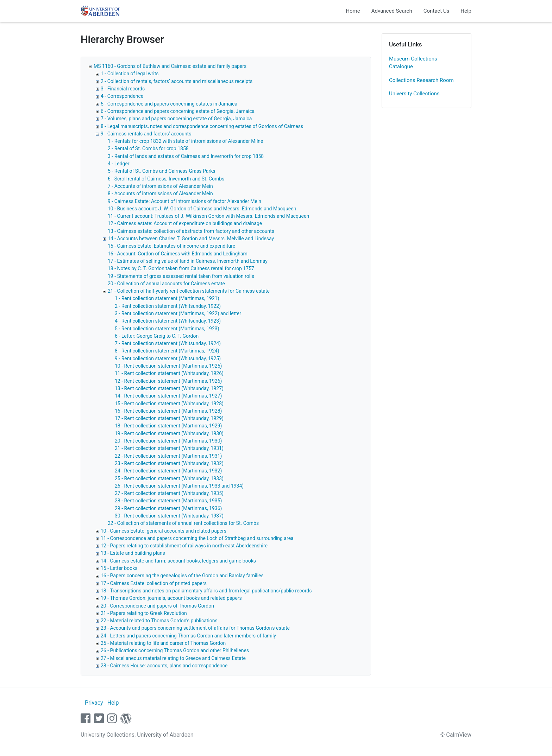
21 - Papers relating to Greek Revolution (144, 613)
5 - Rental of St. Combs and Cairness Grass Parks (162, 171)
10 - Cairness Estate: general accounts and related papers (164, 531)
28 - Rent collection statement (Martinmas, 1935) (168, 501)
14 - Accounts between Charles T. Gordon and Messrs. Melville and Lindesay (191, 239)
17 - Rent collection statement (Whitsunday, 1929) (169, 418)
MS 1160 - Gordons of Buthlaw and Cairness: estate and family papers (170, 66)
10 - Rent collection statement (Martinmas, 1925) (168, 366)
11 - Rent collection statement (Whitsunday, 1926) (169, 373)
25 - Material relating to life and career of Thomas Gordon (163, 643)
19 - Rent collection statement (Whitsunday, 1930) (169, 433)
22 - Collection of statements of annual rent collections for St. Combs (183, 523)
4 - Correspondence (122, 96)
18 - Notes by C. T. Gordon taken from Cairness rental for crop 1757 (181, 268)
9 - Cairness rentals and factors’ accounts (146, 134)
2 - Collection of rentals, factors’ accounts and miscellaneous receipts (177, 81)
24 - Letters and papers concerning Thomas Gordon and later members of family (188, 636)
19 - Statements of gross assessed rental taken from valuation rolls (181, 276)
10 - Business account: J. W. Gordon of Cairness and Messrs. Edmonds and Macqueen (202, 209)
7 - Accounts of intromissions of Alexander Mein (160, 186)
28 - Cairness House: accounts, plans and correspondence (164, 666)
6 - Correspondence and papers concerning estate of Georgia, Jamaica (178, 111)
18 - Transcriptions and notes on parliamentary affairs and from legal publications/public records (206, 591)
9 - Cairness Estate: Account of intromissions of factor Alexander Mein (184, 201)
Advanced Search (392, 11)
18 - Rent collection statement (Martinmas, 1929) (168, 426)
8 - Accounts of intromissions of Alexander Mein (160, 193)
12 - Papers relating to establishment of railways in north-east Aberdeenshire (184, 546)
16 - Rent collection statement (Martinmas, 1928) (168, 411)
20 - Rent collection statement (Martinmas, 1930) (168, 441)
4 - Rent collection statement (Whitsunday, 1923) (168, 321)
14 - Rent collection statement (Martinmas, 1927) (168, 396)
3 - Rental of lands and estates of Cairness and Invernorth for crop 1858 (186, 156)
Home (353, 11)
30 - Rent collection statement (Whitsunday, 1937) (169, 516)
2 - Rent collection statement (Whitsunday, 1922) (168, 306)
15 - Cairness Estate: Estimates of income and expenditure (171, 246)
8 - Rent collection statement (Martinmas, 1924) (167, 351)
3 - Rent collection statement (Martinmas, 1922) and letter (178, 313)
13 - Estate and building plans (133, 553)
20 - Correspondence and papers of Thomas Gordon (157, 606)
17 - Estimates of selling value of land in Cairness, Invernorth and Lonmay (188, 261)
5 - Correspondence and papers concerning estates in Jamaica (169, 104)
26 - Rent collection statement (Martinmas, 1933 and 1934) (179, 486)
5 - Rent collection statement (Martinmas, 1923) (167, 329)
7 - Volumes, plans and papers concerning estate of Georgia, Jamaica (176, 119)
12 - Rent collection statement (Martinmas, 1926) (168, 381)
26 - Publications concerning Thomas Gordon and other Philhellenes (175, 650)
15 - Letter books (119, 568)
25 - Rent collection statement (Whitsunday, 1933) (169, 478)
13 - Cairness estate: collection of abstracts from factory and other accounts (191, 231)
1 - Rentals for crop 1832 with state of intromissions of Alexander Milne (186, 141)
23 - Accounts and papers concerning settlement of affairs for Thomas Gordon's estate (195, 628)
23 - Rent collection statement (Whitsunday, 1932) (169, 463)
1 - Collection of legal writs (130, 74)
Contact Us (437, 11)
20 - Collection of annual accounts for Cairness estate (166, 284)
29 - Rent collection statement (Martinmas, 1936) (168, 508)
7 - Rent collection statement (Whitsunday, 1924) (168, 343)
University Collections (414, 94)
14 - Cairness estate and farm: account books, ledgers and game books (178, 561)
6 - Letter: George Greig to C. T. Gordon (157, 336)
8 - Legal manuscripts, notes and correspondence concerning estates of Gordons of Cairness (202, 126)
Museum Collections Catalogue (413, 63)
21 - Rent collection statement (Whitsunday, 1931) (169, 448)
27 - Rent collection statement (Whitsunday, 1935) (169, 493)
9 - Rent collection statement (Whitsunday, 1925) (168, 358)
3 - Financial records (123, 89)
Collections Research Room (421, 80)
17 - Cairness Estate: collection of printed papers (154, 583)
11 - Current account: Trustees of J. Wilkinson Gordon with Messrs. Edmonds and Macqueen (208, 216)
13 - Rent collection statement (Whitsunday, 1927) (169, 388)
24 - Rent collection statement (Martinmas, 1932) (168, 471)
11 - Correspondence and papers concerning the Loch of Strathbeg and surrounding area (197, 538)
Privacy (94, 703)
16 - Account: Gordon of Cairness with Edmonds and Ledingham (178, 254)
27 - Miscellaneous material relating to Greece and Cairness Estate (173, 658)
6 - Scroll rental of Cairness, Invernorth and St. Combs (166, 179)
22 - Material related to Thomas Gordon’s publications (159, 621)
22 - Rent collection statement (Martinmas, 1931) (168, 456)
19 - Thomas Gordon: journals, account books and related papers (171, 598)
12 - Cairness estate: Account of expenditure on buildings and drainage (185, 223)
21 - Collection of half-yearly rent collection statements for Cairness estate (189, 291)
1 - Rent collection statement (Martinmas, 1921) (167, 298)
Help (466, 11)
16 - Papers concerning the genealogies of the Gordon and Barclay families (182, 576)
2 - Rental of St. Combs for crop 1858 (148, 148)
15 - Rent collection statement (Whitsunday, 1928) (169, 404)
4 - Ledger (119, 164)
